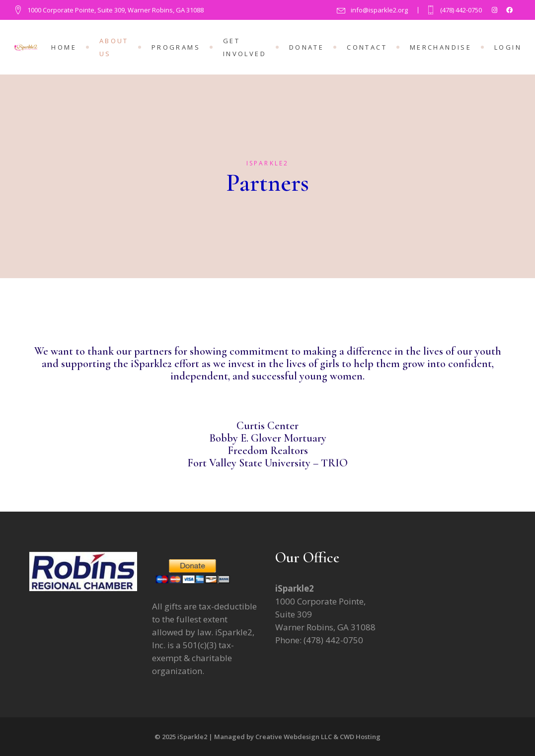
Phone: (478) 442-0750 (319, 640)
